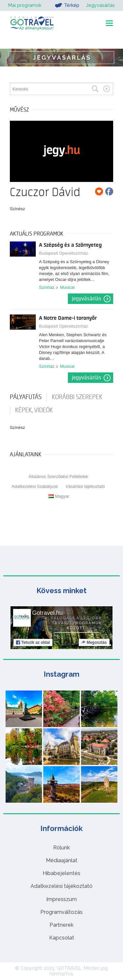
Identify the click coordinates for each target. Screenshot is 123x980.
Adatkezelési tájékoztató (61, 886)
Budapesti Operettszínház (64, 253)
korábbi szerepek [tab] (77, 397)
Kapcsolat (62, 938)
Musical (67, 287)
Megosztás (94, 642)
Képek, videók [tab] (34, 410)
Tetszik (33, 642)
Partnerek (61, 925)
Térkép (67, 5)
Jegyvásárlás (100, 5)
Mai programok (25, 5)
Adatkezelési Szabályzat (35, 486)
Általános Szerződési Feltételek (58, 477)
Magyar (59, 496)
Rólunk (61, 848)
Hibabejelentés (61, 873)
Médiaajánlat (62, 860)
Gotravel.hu (47, 613)
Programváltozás (61, 912)
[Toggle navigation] (109, 23)
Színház (47, 287)
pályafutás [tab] (26, 397)
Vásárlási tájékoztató (85, 486)
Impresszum (61, 899)
